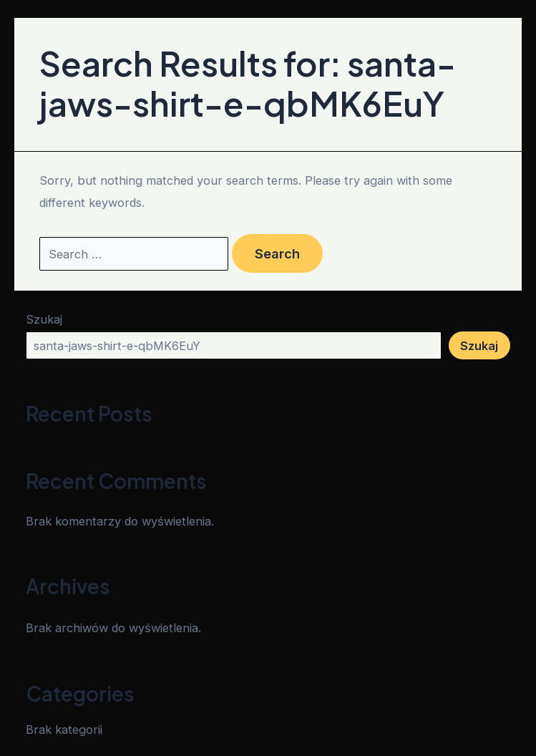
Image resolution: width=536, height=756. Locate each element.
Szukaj (44, 319)
